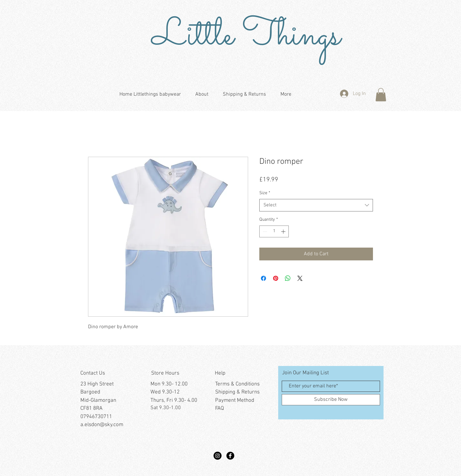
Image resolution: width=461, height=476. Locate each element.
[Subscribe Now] (331, 400)
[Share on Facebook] (263, 278)
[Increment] (284, 231)
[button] (381, 95)
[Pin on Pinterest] (276, 278)
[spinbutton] (274, 231)
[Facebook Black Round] (230, 456)
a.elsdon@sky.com (102, 425)
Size (265, 193)
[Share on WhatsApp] (288, 278)
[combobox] (316, 205)
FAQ (219, 409)
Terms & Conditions (237, 384)
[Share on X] (300, 278)
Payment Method (235, 401)
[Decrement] (264, 231)
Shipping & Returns (237, 392)
